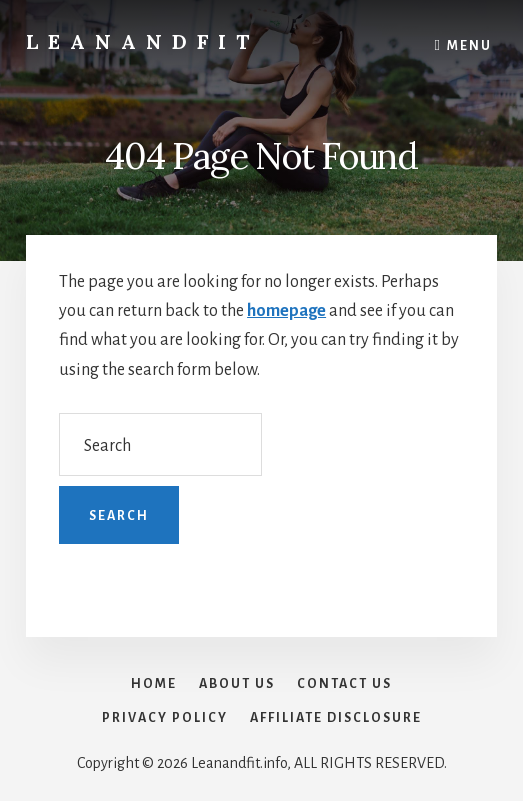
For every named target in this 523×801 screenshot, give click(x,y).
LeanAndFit (142, 41)
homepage (286, 311)
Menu (469, 46)
